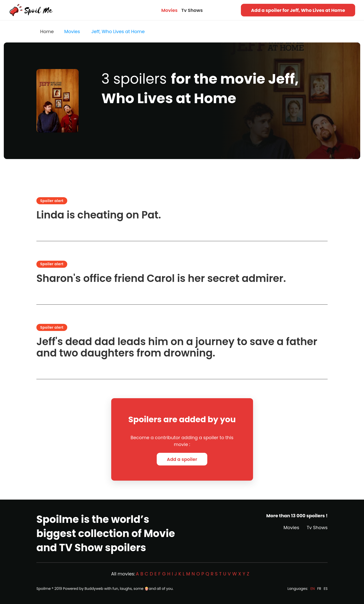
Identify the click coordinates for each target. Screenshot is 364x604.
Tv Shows (192, 10)
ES (326, 589)
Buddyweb (94, 589)
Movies (169, 10)
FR (319, 589)
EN (313, 589)
